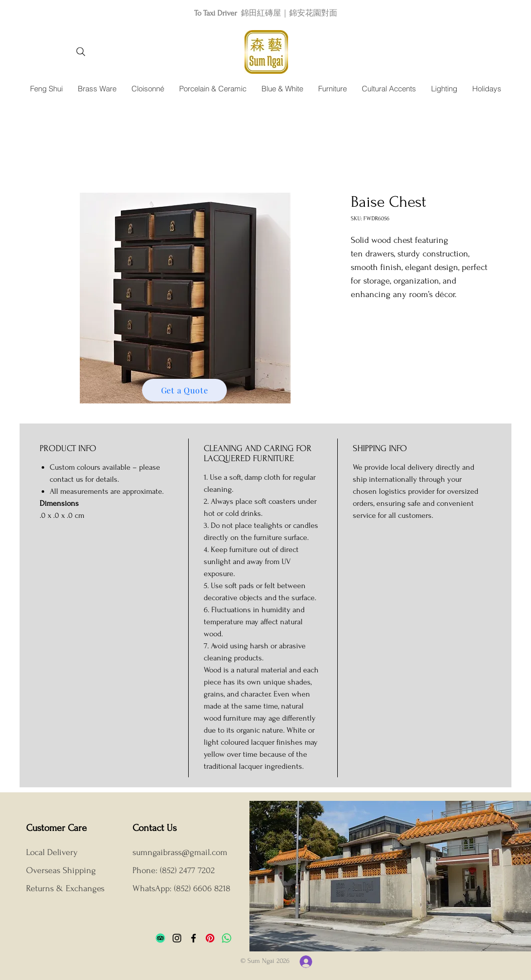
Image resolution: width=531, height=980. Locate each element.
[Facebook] (193, 938)
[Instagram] (177, 938)
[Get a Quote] (184, 390)
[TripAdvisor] (160, 938)
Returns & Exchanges (65, 888)
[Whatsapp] (227, 938)
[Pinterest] (210, 938)
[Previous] (53, 13)
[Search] (81, 52)
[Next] (478, 13)
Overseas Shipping (62, 870)
